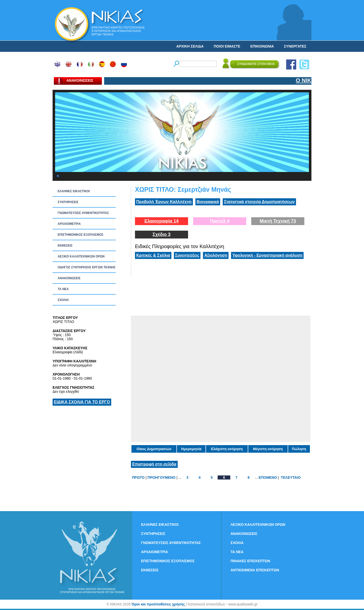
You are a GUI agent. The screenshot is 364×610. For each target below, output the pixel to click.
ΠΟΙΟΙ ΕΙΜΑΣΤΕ (227, 46)
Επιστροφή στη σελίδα (154, 464)
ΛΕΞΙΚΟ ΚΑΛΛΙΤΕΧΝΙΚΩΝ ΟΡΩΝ (81, 256)
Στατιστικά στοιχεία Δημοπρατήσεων (259, 202)
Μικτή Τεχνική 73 (278, 221)
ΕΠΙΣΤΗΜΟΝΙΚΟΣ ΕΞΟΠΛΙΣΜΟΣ (81, 235)
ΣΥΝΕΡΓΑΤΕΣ (295, 46)
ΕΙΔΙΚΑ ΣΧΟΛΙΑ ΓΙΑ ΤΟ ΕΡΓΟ (82, 402)
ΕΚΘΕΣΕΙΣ (65, 246)
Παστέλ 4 (220, 221)
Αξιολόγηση (216, 255)
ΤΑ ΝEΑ (63, 289)
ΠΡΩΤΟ (138, 477)
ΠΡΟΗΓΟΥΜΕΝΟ (162, 477)
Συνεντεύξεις (187, 255)
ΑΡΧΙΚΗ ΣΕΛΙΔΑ (190, 46)
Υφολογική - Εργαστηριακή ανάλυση (267, 255)
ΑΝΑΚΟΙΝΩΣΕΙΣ (69, 278)
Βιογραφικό (208, 202)
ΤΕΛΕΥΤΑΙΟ (291, 477)
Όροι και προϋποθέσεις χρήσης (158, 604)
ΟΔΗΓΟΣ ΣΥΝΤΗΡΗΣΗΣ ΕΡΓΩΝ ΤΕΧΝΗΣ (87, 267)
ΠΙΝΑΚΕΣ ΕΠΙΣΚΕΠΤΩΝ (250, 561)
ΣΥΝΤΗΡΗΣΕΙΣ (68, 202)
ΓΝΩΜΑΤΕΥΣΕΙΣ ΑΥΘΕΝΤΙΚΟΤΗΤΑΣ (83, 213)
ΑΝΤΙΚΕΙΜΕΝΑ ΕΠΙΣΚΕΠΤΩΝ (255, 570)
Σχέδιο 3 (161, 234)
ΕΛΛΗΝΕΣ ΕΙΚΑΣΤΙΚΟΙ (74, 191)
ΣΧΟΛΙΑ (63, 300)
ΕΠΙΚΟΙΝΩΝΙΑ (262, 46)
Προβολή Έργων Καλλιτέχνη (164, 202)
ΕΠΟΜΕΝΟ (268, 477)
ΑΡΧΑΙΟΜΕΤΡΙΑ (69, 224)
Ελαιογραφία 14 (161, 221)
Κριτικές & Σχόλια (153, 255)
